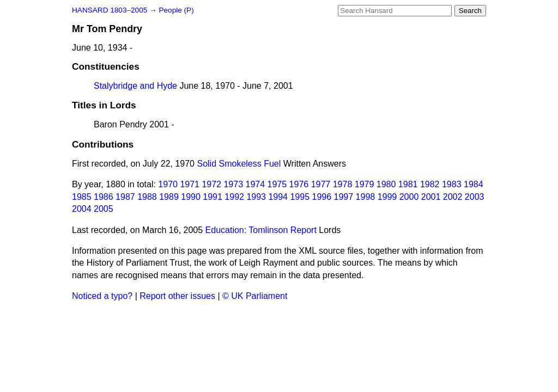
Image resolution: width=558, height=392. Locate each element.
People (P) (176, 10)
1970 (168, 184)
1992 (234, 197)
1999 (387, 197)
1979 (365, 184)
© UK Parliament (255, 296)
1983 (452, 184)
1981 (408, 184)
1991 (213, 197)
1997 (344, 197)
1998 (366, 197)
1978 (343, 184)
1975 (277, 184)
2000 (409, 197)
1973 (233, 184)
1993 (256, 197)
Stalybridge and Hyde (135, 86)
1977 (321, 184)
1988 (147, 197)
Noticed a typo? (102, 296)
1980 (386, 184)
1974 (256, 184)
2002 (453, 197)
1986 (104, 197)
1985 (82, 197)
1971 (190, 184)
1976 (299, 184)
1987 (125, 197)
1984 (474, 184)
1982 (430, 184)
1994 (278, 197)
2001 (431, 197)
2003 (475, 197)
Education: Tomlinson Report (261, 230)
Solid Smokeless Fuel (239, 164)
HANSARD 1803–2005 (110, 10)
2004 (82, 209)
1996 (322, 197)
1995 (300, 197)
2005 (104, 209)
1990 (191, 197)
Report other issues (177, 296)
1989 (169, 197)
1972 (211, 184)
